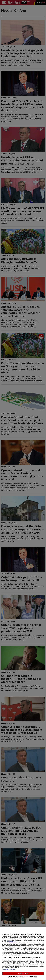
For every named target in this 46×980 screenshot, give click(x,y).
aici (26, 949)
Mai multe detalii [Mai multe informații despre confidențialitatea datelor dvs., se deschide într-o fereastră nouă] (11, 942)
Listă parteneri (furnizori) (9, 969)
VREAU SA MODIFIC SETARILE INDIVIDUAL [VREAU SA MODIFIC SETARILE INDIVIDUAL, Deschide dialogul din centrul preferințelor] (23, 977)
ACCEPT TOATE (23, 974)
